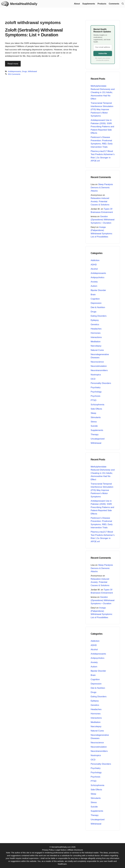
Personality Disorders (101, 383)
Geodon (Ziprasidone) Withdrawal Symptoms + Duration (103, 220)
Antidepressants (14, 71)
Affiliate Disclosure (75, 850)
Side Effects (96, 409)
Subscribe (103, 53)
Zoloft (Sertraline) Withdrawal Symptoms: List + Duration (34, 32)
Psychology (96, 392)
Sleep (93, 413)
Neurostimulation (99, 366)
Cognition (95, 299)
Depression (96, 303)
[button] (123, 4)
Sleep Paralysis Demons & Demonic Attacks (102, 188)
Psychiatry (96, 387)
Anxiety (94, 282)
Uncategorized (98, 439)
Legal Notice (61, 850)
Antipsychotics (97, 277)
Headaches (96, 329)
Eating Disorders (99, 316)
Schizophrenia (97, 405)
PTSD (93, 400)
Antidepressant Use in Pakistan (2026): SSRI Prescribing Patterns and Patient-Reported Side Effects (102, 127)
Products (102, 4)
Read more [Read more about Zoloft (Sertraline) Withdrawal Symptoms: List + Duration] (13, 64)
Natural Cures (97, 350)
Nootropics (96, 375)
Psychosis (95, 396)
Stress (94, 422)
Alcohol (94, 269)
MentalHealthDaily (24, 4)
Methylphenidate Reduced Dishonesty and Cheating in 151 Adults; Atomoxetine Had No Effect (103, 92)
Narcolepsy (96, 346)
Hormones (96, 333)
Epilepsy (95, 320)
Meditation (96, 342)
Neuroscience (97, 362)
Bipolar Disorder (98, 290)
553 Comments (14, 74)
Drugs (25, 71)
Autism (94, 286)
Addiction (95, 260)
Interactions (96, 337)
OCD (93, 379)
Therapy (95, 435)
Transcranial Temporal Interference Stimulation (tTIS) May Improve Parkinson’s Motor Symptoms (102, 109)
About (77, 4)
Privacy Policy (48, 850)
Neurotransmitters (99, 370)
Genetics (95, 324)
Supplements (89, 4)
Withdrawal (32, 71)
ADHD (94, 265)
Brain (93, 295)
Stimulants (96, 417)
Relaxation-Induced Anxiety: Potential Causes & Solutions (100, 201)
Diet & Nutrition (98, 307)
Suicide (94, 426)
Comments (114, 4)
